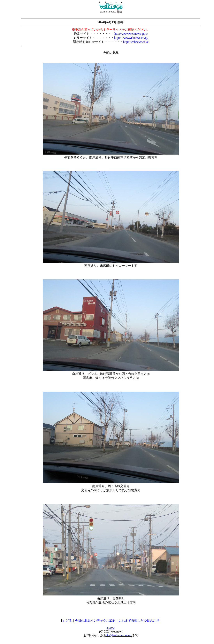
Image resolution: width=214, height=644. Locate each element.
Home (111, 628)
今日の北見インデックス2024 (95, 621)
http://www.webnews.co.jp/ (131, 38)
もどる (67, 621)
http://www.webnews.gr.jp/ (131, 34)
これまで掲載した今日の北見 (139, 621)
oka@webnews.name (119, 635)
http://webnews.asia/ (136, 42)
